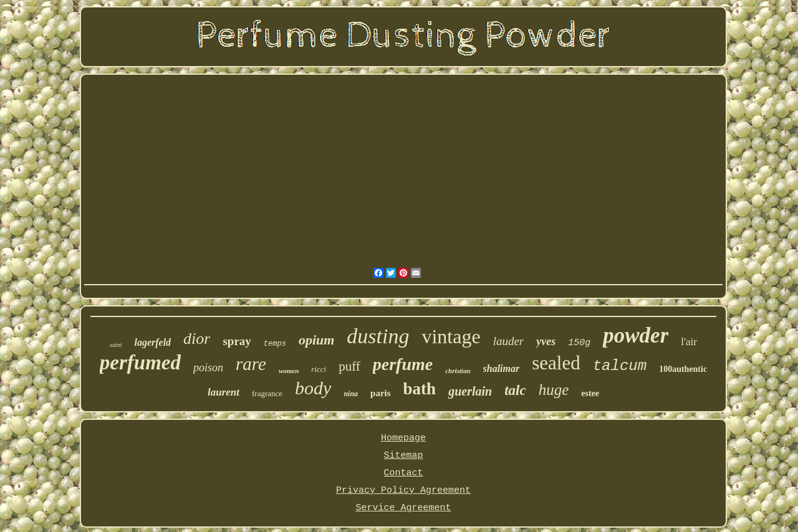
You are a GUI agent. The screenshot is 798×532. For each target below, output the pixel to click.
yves (546, 341)
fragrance (267, 393)
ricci (319, 369)
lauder (509, 341)
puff (349, 366)
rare (251, 364)
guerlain (470, 391)
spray (237, 341)
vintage (451, 336)
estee (590, 393)
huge (554, 390)
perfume (403, 364)
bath (420, 389)
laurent (224, 392)
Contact (403, 473)
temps (275, 344)
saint (116, 345)
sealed (556, 363)
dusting (378, 336)
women (289, 371)
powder (636, 335)
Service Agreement (403, 508)
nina (351, 394)
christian (458, 371)
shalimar (502, 368)
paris (381, 393)
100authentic (683, 369)
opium (316, 340)
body (313, 388)
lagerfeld (152, 342)
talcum (620, 366)
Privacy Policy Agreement (403, 491)
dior (197, 339)
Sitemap (403, 456)
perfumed (140, 363)
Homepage (403, 438)
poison (208, 368)
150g (579, 343)
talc (515, 390)
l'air (689, 342)
